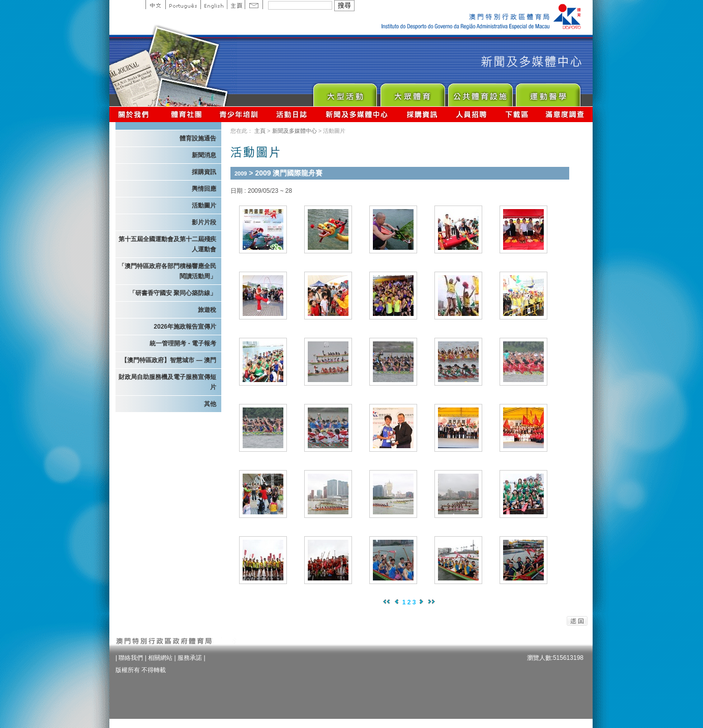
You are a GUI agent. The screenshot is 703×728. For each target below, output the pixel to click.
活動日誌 (292, 114)
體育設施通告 (198, 138)
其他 (210, 404)
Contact (254, 5)
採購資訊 (422, 114)
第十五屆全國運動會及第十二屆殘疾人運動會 (167, 244)
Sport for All (412, 92)
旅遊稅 (207, 310)
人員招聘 (471, 114)
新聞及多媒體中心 (357, 114)
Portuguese (183, 5)
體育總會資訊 (186, 114)
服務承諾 (190, 658)
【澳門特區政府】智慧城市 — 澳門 (169, 360)
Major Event (345, 92)
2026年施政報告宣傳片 (185, 327)
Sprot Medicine (548, 92)
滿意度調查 (565, 114)
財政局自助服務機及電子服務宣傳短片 (167, 382)
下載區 (517, 114)
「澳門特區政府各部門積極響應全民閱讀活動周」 (167, 271)
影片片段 (204, 222)
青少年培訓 (239, 114)
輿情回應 (204, 189)
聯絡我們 (131, 658)
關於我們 (136, 114)
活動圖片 (204, 206)
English (214, 5)
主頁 (236, 5)
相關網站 (160, 658)
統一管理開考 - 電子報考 (183, 343)
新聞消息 (204, 155)
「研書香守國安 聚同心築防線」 (173, 293)
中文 (155, 5)
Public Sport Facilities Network (480, 92)
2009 (241, 173)
